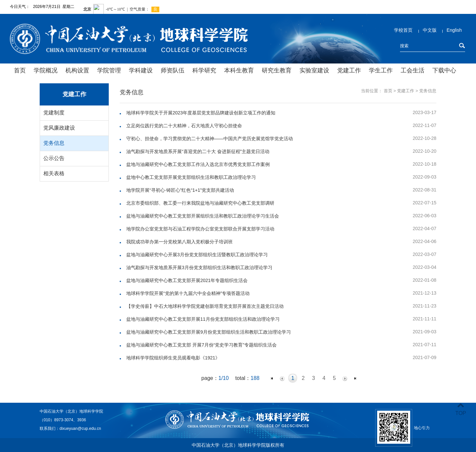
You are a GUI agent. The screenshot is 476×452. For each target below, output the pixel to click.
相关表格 (54, 173)
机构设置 (77, 70)
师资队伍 (173, 70)
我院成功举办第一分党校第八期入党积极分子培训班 (179, 242)
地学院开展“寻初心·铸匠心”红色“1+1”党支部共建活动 (180, 190)
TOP (461, 409)
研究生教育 (277, 70)
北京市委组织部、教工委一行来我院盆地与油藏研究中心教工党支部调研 (200, 203)
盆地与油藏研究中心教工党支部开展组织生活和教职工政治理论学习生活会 (203, 216)
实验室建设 (314, 70)
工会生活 (413, 70)
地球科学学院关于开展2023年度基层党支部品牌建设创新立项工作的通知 (201, 113)
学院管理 (109, 70)
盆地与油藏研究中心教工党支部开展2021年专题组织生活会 (187, 280)
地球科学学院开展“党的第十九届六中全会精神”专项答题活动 (188, 293)
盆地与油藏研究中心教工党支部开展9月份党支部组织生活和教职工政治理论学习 (209, 332)
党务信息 (54, 143)
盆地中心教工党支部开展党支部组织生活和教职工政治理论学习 (191, 177)
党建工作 (349, 70)
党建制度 (54, 113)
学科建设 (141, 70)
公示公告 (54, 158)
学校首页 (403, 30)
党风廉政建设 (59, 128)
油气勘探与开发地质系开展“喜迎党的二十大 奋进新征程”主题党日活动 (198, 151)
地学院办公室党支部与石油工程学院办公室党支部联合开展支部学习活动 (200, 229)
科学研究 (204, 70)
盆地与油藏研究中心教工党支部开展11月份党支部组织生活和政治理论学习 (203, 319)
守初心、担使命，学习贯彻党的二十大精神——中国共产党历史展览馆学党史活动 (210, 139)
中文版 (430, 30)
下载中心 (444, 70)
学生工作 (381, 70)
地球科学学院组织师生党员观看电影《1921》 (173, 358)
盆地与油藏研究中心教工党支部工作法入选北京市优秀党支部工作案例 (198, 164)
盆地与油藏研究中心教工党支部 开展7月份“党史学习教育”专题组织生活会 (201, 345)
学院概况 (46, 70)
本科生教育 (239, 70)
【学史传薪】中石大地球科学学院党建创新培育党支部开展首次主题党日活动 (205, 306)
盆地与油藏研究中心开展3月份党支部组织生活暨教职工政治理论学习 (197, 255)
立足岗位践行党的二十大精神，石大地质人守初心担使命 (184, 126)
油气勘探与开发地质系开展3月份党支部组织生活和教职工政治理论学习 (199, 267)
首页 (20, 70)
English (454, 30)
